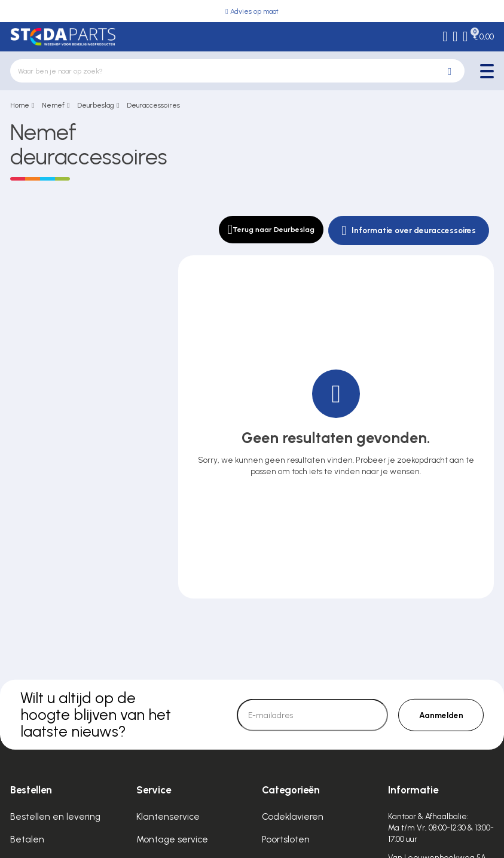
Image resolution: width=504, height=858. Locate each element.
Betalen (27, 839)
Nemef (53, 105)
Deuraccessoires (153, 105)
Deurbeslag (96, 105)
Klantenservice (168, 817)
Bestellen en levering (55, 817)
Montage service (172, 839)
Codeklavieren (293, 817)
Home (20, 105)
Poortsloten (286, 839)
